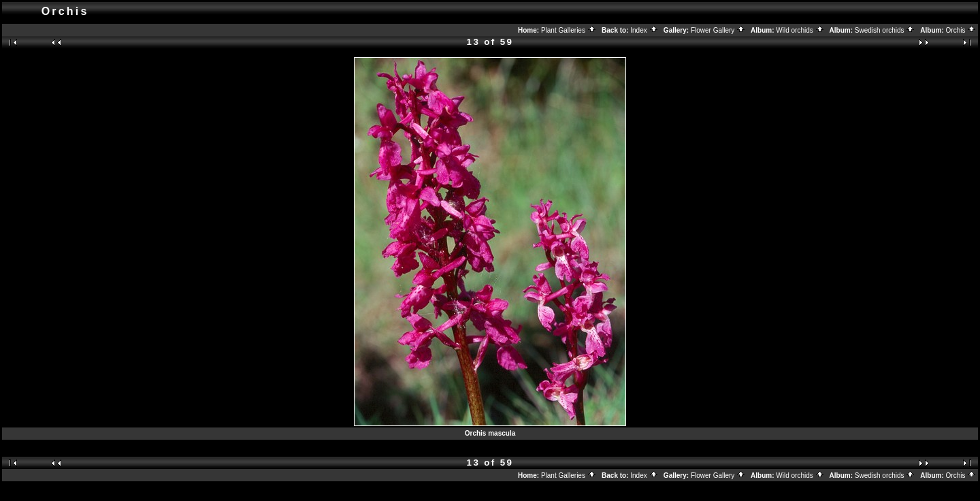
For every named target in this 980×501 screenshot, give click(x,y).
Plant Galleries (569, 30)
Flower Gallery (718, 30)
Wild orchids (800, 30)
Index (644, 30)
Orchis (961, 30)
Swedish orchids (885, 30)
